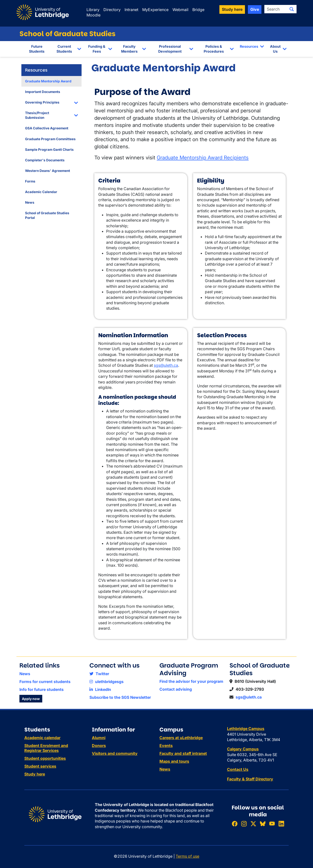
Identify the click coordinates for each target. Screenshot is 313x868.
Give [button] (255, 9)
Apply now (31, 699)
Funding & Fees (97, 49)
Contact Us (238, 769)
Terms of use (187, 856)
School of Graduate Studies (67, 34)
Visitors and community (115, 753)
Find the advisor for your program (191, 681)
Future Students (37, 49)
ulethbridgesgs (107, 682)
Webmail (180, 10)
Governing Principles (42, 102)
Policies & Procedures (214, 49)
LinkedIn (100, 689)
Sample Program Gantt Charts (49, 150)
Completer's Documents (45, 160)
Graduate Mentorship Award (48, 81)
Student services (40, 766)
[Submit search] (292, 9)
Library (93, 10)
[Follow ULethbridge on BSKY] (263, 824)
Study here (35, 774)
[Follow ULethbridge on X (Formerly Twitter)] (253, 824)
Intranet (131, 10)
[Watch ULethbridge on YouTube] (272, 824)
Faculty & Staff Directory (250, 779)
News (30, 202)
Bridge (198, 10)
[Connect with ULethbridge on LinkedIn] (281, 824)
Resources (249, 46)
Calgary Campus (243, 749)
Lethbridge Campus (246, 729)
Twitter (99, 674)
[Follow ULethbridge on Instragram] (244, 824)
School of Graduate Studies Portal (47, 215)
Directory (112, 10)
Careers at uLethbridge (181, 738)
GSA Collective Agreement (47, 128)
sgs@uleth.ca (166, 365)
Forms (30, 181)
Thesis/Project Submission (37, 115)
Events (166, 746)
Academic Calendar (41, 192)
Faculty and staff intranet (183, 753)
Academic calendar (42, 738)
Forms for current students (45, 682)
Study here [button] (232, 9)
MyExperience (155, 10)
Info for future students (42, 689)
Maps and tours (174, 761)
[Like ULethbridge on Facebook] (235, 824)
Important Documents (43, 92)
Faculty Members (129, 49)
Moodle (93, 15)
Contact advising (176, 689)
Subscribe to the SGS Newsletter (120, 697)
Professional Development (170, 49)
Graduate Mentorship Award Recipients (203, 158)
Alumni (99, 738)
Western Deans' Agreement (48, 171)
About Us (275, 49)
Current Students (64, 49)
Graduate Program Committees (50, 139)
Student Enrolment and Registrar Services (46, 748)
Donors (99, 746)
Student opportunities (45, 758)
